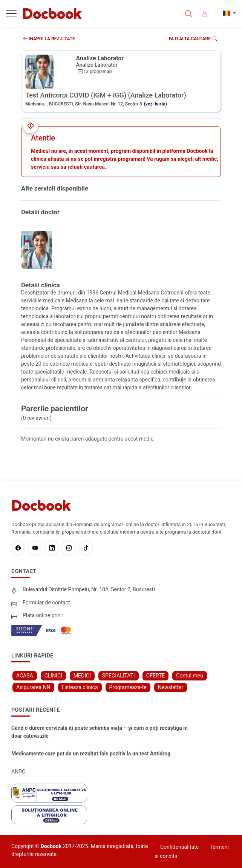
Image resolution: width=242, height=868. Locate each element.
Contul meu (189, 676)
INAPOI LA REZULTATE (49, 39)
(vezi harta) (155, 104)
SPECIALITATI (119, 676)
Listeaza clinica (80, 687)
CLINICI (53, 676)
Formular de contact (46, 603)
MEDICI (82, 676)
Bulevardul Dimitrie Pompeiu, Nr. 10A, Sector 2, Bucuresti (89, 589)
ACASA (25, 676)
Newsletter (171, 687)
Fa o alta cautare (193, 39)
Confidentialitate (179, 847)
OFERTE (156, 676)
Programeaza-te (128, 687)
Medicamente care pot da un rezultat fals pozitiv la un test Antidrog (91, 754)
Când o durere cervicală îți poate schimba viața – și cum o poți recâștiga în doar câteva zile (100, 732)
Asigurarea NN (33, 687)
